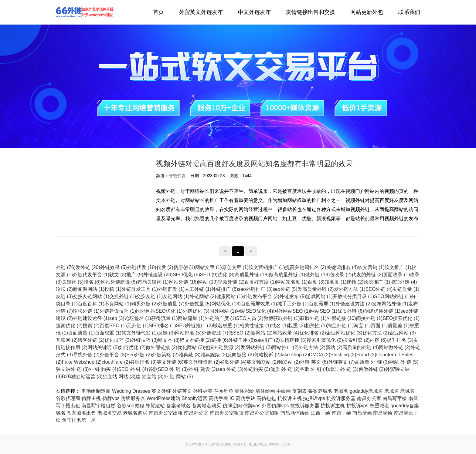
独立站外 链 (72, 369)
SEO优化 (186, 275)
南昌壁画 (362, 413)
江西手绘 (321, 413)
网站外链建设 (119, 282)
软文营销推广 (267, 267)
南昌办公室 (369, 398)
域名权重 (226, 326)
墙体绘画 (265, 391)
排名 (92, 282)
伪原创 (184, 267)
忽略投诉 (267, 355)
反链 (166, 333)
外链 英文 (314, 362)
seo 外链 (230, 369)
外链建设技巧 (118, 311)
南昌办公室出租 (166, 413)
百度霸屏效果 (259, 304)
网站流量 (191, 318)
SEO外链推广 (195, 326)
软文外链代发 (140, 333)
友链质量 (406, 289)
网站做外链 (395, 347)
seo (117, 318)
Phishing (343, 355)
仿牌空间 (232, 406)
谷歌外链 (233, 362)
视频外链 (231, 282)
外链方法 (312, 347)
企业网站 (403, 333)
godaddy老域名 (366, 391)
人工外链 (198, 289)
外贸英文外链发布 (201, 12)
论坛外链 (86, 311)
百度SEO (113, 326)
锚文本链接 (195, 340)
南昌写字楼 (395, 398)
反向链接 (240, 355)
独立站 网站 (119, 377)
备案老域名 (320, 391)
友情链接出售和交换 (311, 12)
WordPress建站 (163, 398)
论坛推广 (377, 282)
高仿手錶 (246, 398)
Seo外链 (139, 355)
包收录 (341, 275)
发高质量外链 (316, 289)
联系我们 (409, 12)
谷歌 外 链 (314, 369)
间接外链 (369, 318)
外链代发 (85, 12)
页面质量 (81, 333)
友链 (64, 296)
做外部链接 (161, 347)
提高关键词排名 (306, 267)
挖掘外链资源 (222, 347)
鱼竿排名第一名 (79, 420)
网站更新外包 (367, 12)
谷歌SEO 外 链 (168, 369)
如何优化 (132, 347)
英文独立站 (262, 362)
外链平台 (113, 355)
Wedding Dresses (131, 391)
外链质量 (171, 304)
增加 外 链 (344, 369)
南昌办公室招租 (262, 413)
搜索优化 (69, 326)
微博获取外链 (282, 318)
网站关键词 (103, 347)
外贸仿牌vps (275, 406)
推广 (135, 275)
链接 (220, 340)
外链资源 (215, 333)
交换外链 (123, 296)
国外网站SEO (292, 311)
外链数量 (198, 304)
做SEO (240, 333)
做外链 (317, 275)
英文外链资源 (202, 362)
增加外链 (403, 282)
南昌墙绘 (383, 413)
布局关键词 (153, 282)
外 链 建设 (203, 369)
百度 (316, 282)
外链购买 (257, 369)
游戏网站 (319, 296)
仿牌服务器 (133, 398)
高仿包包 (266, 398)
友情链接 (293, 340)
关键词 (73, 282)
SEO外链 (379, 289)
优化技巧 (118, 340)
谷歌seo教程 (131, 406)
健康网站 (229, 296)
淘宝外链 (340, 326)
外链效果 (114, 267)
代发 (165, 267)
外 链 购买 (103, 369)
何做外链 (372, 369)
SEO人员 (250, 318)
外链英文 (342, 362)
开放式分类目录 (353, 296)
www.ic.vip (279, 444)
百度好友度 (260, 282)
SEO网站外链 (393, 296)
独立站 (289, 362)
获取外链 (313, 318)
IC (232, 398)
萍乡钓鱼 (224, 391)
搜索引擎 (356, 340)
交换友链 (149, 296)
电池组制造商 (96, 391)
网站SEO (324, 311)
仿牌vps (111, 398)
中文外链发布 (254, 12)
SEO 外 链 (133, 369)
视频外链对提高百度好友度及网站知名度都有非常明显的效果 (254, 164)
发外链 (88, 267)
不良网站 (118, 304)
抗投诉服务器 (341, 398)
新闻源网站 (89, 289)
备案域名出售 (81, 413)
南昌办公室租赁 (227, 413)
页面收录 (396, 275)
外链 (66, 267)
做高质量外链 (287, 275)
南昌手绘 (342, 413)
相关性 (316, 326)
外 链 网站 (178, 377)
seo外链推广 (255, 289)
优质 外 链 (285, 369)
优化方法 (376, 333)
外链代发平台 (91, 275)
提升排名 (400, 340)
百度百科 (91, 304)
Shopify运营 (194, 398)
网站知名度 (292, 282)
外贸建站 (155, 406)
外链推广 (225, 289)
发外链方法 (350, 289)
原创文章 (235, 267)
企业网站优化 (344, 333)
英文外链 (170, 362)
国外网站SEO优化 (159, 311)
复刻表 (300, 391)
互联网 (67, 340)
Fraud (366, 355)
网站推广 (285, 347)
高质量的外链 (361, 347)
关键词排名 (342, 267)
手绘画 (284, 391)
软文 (118, 275)
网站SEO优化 (255, 311)
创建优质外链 (382, 311)
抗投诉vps (314, 398)
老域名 (341, 391)
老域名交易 (110, 413)
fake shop (295, 355)
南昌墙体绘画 (295, 413)
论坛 (64, 289)
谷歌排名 (143, 362)
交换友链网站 (91, 296)
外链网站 (203, 296)
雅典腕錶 (214, 355)
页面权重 (108, 333)
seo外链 (285, 289)
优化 (226, 275)
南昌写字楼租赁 (98, 406)
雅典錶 (189, 355)
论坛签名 (138, 318)
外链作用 (242, 340)
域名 (280, 326)
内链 (378, 340)
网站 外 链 (404, 362)
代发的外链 (367, 275)
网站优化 (226, 304)
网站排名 (188, 333)
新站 (334, 347)
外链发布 (293, 296)
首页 (158, 12)
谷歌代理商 (68, 398)
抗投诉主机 (290, 398)
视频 (355, 282)
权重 (297, 326)
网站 (208, 282)
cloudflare (116, 362)
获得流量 (165, 318)
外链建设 (158, 275)
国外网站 (223, 311)
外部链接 (341, 318)
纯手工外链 (293, 304)
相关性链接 (255, 326)
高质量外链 (252, 275)
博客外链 (91, 340)
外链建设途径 (91, 318)
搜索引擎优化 (325, 340)
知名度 (335, 282)
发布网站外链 (390, 304)
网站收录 (286, 333)
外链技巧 (144, 340)
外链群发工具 (140, 289)
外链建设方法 (354, 304)
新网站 (262, 333)
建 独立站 (149, 377)
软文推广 (398, 267)
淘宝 (362, 326)
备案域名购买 (206, 406)
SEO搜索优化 (401, 318)
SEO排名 (162, 326)
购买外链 (144, 304)
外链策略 (165, 355)
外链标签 (203, 391)
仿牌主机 (91, 398)
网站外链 (184, 282)
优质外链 (351, 311)
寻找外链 (86, 355)
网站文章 (209, 267)
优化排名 (313, 333)
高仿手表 (219, 398)
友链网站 (176, 296)
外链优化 (196, 311)
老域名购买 (135, 413)
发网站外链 (256, 347)
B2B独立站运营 (82, 377)
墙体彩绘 (244, 391)
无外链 (138, 326)
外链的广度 (220, 318)
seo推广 (267, 340)
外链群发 (171, 289)
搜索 (91, 326)
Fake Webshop (82, 362)
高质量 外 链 (372, 362)
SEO (209, 275)
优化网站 (191, 347)
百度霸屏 (322, 304)
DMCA (320, 355)
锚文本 (169, 340)
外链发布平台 (261, 296)
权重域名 (379, 406)
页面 (379, 326)
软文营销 (371, 267)
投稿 (113, 289)
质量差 (399, 326)
